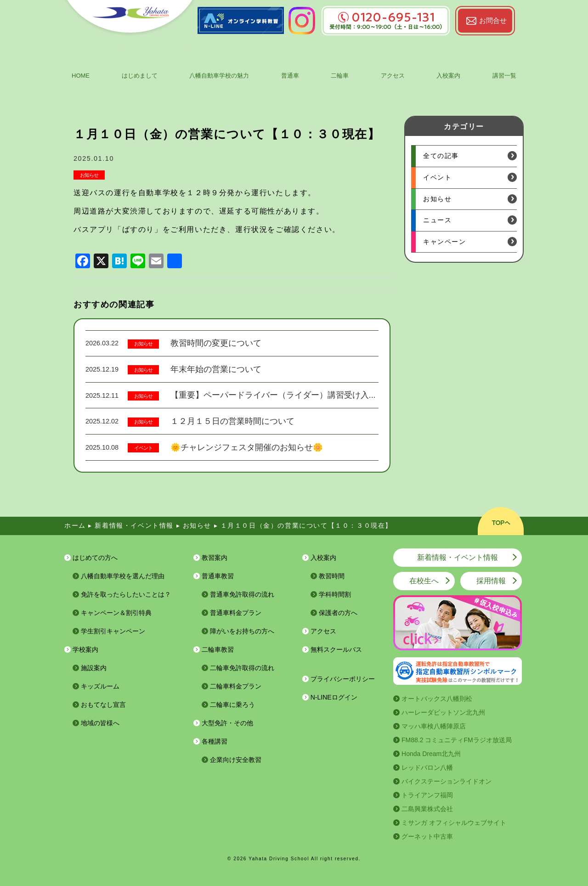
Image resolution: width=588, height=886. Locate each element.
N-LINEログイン (334, 697)
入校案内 (448, 76)
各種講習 (215, 741)
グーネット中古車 (427, 836)
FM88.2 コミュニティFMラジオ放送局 (457, 740)
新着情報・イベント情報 (458, 557)
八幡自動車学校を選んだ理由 (123, 576)
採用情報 (491, 581)
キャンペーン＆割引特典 (116, 613)
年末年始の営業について (216, 369)
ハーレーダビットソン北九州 (443, 712)
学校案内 (85, 649)
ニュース (437, 220)
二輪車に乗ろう (232, 705)
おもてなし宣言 (103, 705)
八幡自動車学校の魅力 (219, 76)
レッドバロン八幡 (427, 767)
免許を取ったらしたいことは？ (126, 594)
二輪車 (340, 76)
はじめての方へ (95, 558)
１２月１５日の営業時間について (232, 421)
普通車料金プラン (236, 613)
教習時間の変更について (216, 343)
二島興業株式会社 (427, 809)
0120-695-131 (386, 17)
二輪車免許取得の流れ (242, 668)
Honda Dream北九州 (431, 754)
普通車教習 (218, 576)
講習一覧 (504, 76)
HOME (81, 76)
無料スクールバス (336, 649)
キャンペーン (445, 242)
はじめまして (140, 76)
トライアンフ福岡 (427, 795)
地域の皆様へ (100, 723)
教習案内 (215, 558)
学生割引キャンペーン (113, 631)
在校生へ (424, 581)
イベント (143, 448)
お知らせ (89, 175)
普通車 (290, 76)
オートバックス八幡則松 (437, 699)
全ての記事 (441, 156)
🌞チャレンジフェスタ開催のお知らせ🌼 (247, 447)
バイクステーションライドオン (447, 781)
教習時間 (332, 576)
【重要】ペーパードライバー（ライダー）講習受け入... (273, 395)
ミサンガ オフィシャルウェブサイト (454, 823)
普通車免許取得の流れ (242, 594)
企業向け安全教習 (236, 760)
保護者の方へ (338, 613)
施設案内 (94, 668)
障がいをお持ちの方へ (242, 631)
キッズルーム (100, 686)
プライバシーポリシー (343, 679)
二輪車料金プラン (236, 686)
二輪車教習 (218, 649)
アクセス (393, 76)
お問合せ (493, 20)
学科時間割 (335, 594)
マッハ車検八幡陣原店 (434, 726)
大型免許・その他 (227, 723)
